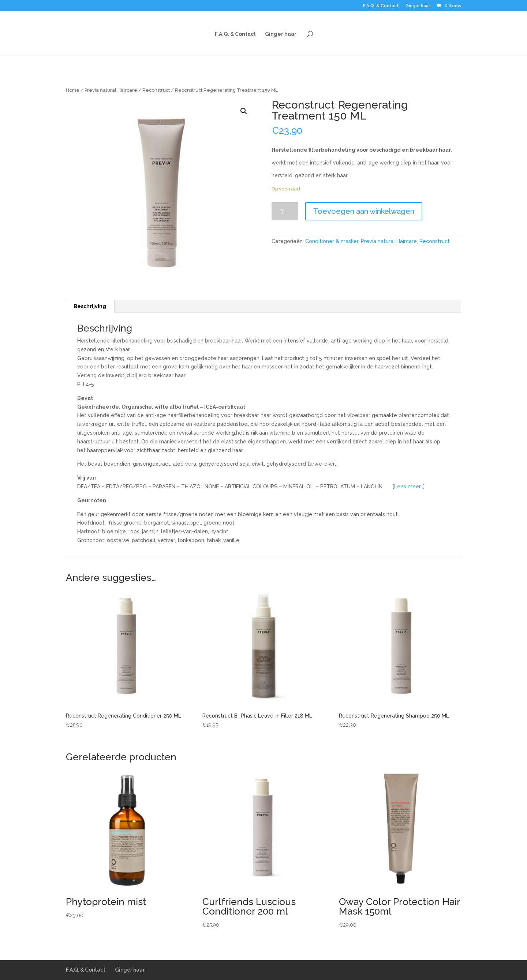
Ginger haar (418, 6)
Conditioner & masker (332, 241)
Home (73, 90)
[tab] (90, 306)
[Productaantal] (285, 211)
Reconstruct (156, 90)
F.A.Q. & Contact (381, 6)
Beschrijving (90, 306)
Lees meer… (409, 487)
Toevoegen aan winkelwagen (364, 211)
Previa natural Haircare (111, 90)
